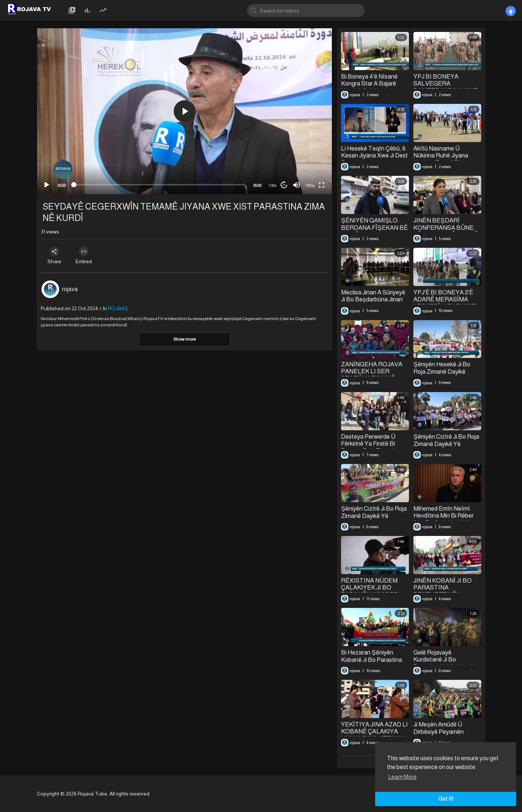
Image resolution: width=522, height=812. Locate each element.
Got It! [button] (446, 799)
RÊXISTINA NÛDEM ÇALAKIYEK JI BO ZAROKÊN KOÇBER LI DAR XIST (373, 591)
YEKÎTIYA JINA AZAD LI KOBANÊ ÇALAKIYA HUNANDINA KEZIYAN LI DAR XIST (374, 735)
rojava (70, 289)
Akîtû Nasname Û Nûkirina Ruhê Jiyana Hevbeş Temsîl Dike (441, 155)
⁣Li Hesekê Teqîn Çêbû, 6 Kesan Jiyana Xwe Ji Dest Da (374, 155)
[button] (185, 111)
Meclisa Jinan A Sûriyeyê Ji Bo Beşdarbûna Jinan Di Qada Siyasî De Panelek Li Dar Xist (373, 303)
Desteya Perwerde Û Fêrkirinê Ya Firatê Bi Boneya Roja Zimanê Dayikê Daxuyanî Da (368, 447)
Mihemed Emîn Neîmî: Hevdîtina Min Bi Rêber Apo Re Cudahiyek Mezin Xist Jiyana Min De (446, 519)
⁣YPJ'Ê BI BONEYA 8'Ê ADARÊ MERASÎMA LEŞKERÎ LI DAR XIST (444, 299)
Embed (84, 255)
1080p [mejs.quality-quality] (310, 185)
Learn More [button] (402, 777)
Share (54, 255)
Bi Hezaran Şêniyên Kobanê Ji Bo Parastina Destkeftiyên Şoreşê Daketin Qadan (371, 663)
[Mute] (297, 185)
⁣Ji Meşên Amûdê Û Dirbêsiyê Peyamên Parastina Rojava (438, 732)
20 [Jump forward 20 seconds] (284, 185)
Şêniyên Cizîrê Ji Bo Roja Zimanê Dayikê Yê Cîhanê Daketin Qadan (446, 444)
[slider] (159, 185)
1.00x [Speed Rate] (273, 185)
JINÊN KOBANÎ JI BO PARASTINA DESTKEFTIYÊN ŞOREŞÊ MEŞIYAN (443, 591)
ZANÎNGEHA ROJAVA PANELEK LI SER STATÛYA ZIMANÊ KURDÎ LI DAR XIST (372, 375)
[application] (184, 111)
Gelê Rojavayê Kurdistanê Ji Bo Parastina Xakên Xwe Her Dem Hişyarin (447, 663)
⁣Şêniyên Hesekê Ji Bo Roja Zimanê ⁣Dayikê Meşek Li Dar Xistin (442, 371)
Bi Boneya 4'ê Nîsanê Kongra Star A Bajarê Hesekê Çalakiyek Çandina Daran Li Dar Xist (375, 87)
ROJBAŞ (118, 308)
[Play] (47, 185)
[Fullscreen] (322, 185)
